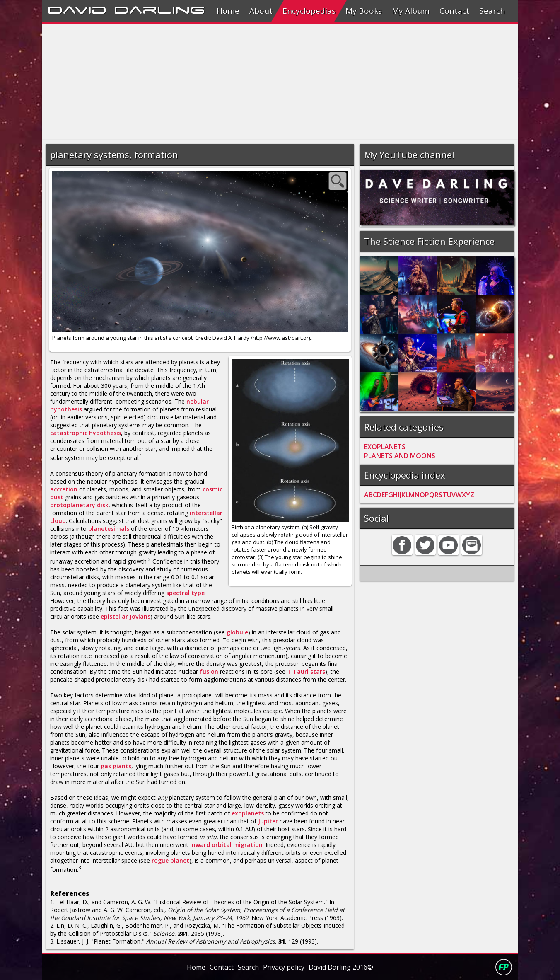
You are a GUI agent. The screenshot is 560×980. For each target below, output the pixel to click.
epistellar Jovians (126, 616)
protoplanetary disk (79, 505)
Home (228, 11)
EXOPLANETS (385, 447)
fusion (209, 671)
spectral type (185, 593)
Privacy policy (284, 967)
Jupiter (268, 821)
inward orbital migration (226, 845)
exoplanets (248, 813)
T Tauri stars (306, 671)
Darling (159, 9)
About (261, 11)
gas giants (116, 766)
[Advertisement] (280, 82)
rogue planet (170, 860)
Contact (454, 11)
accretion (64, 489)
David (77, 9)
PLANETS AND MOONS (400, 456)
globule (237, 632)
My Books (364, 11)
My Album (411, 11)
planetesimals (109, 529)
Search (492, 11)
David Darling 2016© (341, 967)
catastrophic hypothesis (86, 433)
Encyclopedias (309, 11)
